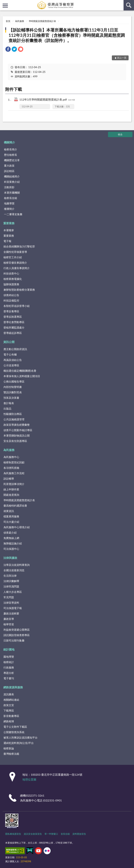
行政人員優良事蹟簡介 (17, 268)
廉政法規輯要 (11, 613)
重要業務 (9, 223)
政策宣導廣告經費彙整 (17, 425)
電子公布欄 (10, 354)
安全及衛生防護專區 (15, 441)
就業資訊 (9, 511)
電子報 (7, 241)
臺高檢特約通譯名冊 (15, 506)
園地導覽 (9, 657)
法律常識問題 (11, 586)
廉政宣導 (9, 619)
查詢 (129, 5)
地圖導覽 (9, 203)
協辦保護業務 (11, 284)
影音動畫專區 (11, 716)
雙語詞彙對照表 (13, 392)
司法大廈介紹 (11, 522)
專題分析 (9, 673)
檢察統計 (9, 662)
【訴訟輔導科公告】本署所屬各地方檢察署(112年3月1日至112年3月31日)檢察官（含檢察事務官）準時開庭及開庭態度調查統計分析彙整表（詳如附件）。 (67, 35)
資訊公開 (9, 342)
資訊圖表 (9, 694)
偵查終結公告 (11, 295)
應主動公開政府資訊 (15, 349)
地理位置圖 (29, 779)
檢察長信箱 (11, 198)
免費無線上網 (11, 538)
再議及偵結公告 (13, 360)
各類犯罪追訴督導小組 (17, 306)
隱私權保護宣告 (13, 834)
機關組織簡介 (12, 176)
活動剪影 (9, 187)
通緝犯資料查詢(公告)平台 (19, 743)
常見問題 (9, 597)
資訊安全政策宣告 (33, 834)
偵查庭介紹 (10, 533)
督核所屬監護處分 (14, 327)
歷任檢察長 (11, 155)
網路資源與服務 (13, 687)
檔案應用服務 (11, 516)
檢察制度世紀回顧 (14, 462)
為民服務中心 (11, 457)
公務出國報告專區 (14, 381)
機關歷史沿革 (12, 160)
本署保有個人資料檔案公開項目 (22, 376)
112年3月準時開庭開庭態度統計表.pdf (47, 100)
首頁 (8, 21)
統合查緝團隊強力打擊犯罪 (19, 246)
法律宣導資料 (11, 603)
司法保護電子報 (13, 608)
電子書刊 (9, 678)
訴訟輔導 (9, 479)
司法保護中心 (11, 549)
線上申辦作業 (11, 489)
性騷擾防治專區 (13, 414)
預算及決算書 (11, 398)
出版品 (7, 408)
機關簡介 (9, 142)
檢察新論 (9, 748)
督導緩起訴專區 (13, 333)
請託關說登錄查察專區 (17, 635)
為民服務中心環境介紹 (17, 527)
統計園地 (9, 649)
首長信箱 (65, 834)
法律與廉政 (10, 558)
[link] (8, 50)
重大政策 (9, 166)
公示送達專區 (11, 365)
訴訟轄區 (9, 171)
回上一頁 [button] (122, 58)
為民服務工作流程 (14, 473)
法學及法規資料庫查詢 (17, 565)
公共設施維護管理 (14, 419)
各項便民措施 (11, 468)
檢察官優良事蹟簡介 (15, 263)
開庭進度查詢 (11, 495)
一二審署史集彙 (13, 214)
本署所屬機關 (12, 193)
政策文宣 (9, 705)
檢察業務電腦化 (13, 279)
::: (3, 3)
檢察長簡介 (11, 149)
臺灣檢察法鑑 (11, 754)
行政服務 (9, 667)
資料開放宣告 (79, 834)
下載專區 (9, 710)
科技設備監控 (11, 300)
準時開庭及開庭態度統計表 (42, 21)
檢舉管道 (9, 624)
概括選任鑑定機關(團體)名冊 (20, 371)
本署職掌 (9, 230)
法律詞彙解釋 (11, 581)
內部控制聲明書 (13, 387)
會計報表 (9, 403)
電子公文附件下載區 (15, 727)
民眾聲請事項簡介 (14, 484)
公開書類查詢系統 (14, 732)
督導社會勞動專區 (14, 322)
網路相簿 (9, 721)
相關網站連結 (11, 700)
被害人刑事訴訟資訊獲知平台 (21, 737)
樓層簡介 (9, 209)
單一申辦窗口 (51, 834)
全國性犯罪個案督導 (15, 252)
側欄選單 (5, 6)
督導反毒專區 (11, 311)
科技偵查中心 (11, 273)
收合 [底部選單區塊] (120, 134)
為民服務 (20, 21)
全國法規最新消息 (14, 570)
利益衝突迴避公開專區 (17, 630)
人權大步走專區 (13, 592)
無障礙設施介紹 (13, 543)
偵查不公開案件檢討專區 (18, 430)
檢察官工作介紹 (13, 257)
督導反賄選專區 (13, 317)
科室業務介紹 (12, 182)
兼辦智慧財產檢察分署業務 (19, 290)
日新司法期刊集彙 (14, 640)
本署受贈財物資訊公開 (17, 435)
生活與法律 (10, 576)
